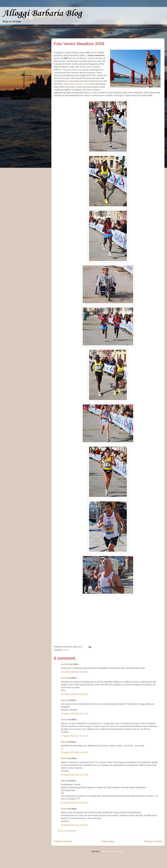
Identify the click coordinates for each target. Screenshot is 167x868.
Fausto (64, 678)
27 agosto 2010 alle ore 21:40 (75, 736)
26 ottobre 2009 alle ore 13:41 (75, 672)
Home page (108, 841)
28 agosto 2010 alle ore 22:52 (75, 775)
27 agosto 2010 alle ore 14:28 (75, 714)
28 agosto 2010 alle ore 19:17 (75, 752)
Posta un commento (67, 831)
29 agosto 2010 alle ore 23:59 (75, 825)
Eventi (66, 650)
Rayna (64, 700)
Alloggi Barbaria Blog (42, 13)
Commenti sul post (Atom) (112, 851)
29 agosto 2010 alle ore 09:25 (75, 803)
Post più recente (63, 841)
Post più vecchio (153, 841)
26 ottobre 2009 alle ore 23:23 (75, 694)
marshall (65, 664)
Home (8, 27)
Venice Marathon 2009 (78, 84)
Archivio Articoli (20, 27)
